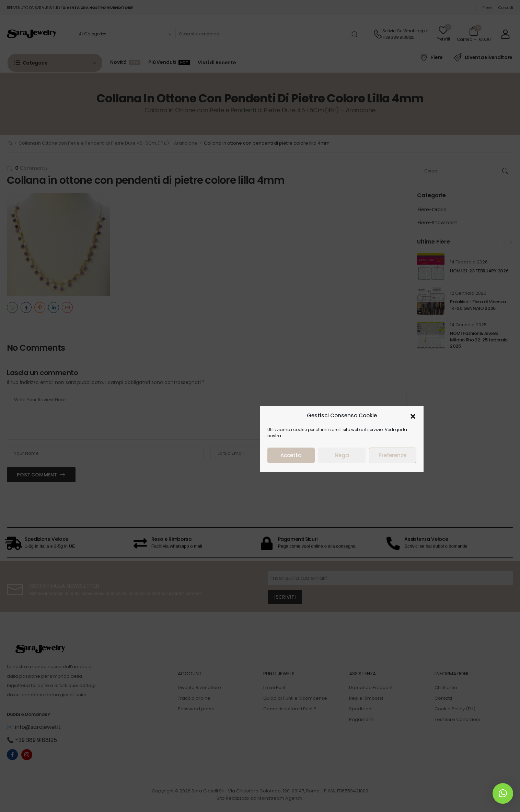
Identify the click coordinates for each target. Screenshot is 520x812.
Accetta (291, 454)
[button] (413, 415)
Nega (342, 454)
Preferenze (392, 454)
